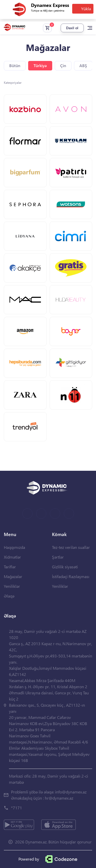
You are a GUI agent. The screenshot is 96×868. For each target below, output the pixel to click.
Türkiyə (40, 65)
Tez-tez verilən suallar (71, 547)
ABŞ (83, 65)
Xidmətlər (12, 557)
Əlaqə (9, 596)
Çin (63, 65)
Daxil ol (72, 28)
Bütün (15, 65)
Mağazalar (13, 576)
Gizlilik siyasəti (65, 567)
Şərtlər (58, 557)
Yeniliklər (12, 586)
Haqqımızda (14, 547)
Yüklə (86, 9)
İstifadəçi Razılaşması (71, 576)
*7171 (17, 808)
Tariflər (10, 567)
